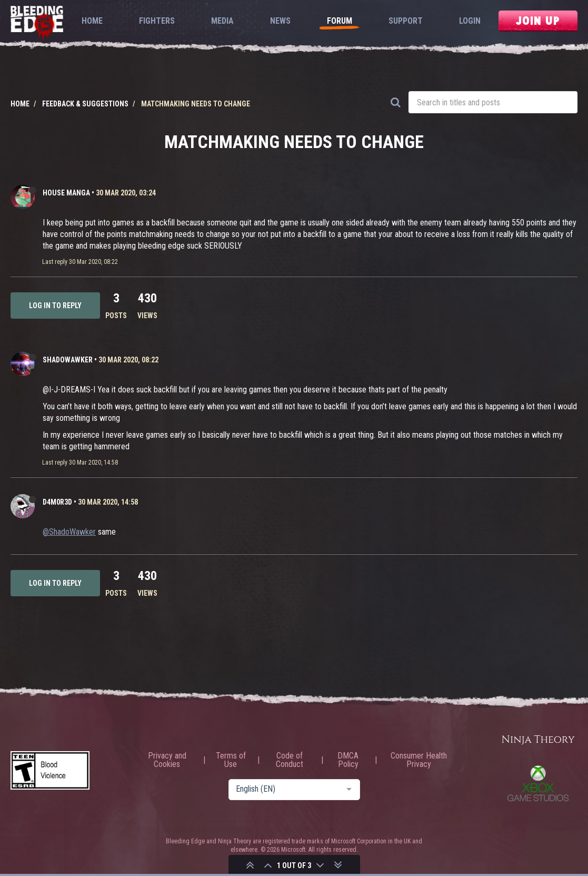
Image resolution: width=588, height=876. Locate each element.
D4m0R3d (57, 502)
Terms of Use (231, 760)
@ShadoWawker (69, 532)
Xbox (538, 783)
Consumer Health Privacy (419, 760)
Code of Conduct (290, 760)
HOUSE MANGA (66, 193)
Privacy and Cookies (167, 760)
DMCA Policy (348, 760)
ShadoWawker (68, 360)
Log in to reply (55, 306)
